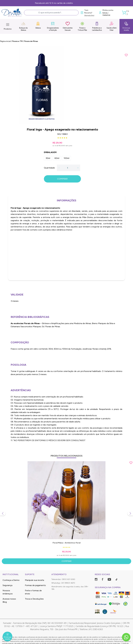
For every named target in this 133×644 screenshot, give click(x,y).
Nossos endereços (8, 592)
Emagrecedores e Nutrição (53, 26)
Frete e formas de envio (33, 592)
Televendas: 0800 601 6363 (63, 579)
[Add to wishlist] (126, 55)
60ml (57, 158)
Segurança (7, 585)
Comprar (66, 561)
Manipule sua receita (34, 580)
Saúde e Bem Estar (112, 26)
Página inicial (5, 41)
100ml (66, 158)
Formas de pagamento (35, 585)
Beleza (38, 25)
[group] (66, 85)
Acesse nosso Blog (9, 600)
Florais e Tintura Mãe (82, 26)
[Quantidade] (68, 168)
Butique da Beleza (23, 26)
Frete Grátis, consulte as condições (67, 3)
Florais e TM (17, 41)
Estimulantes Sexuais (68, 26)
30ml (48, 158)
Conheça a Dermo (11, 580)
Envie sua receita (126, 26)
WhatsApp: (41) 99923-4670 (63, 583)
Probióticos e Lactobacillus (97, 26)
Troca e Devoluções (34, 599)
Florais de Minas (31, 41)
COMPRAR (62, 179)
